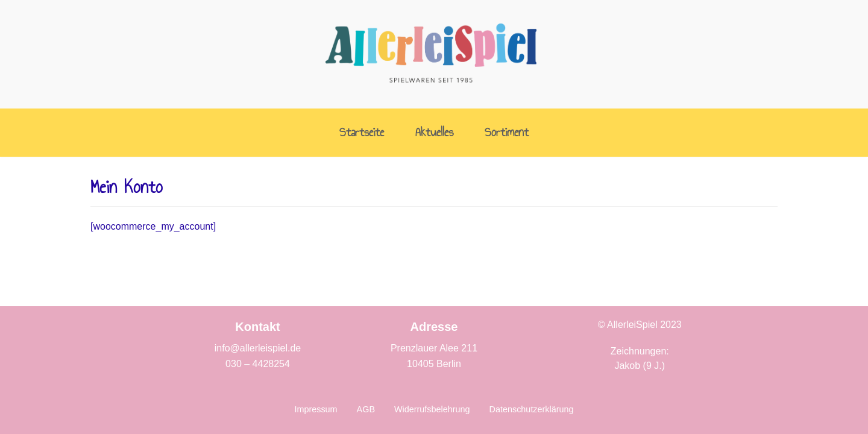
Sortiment (507, 133)
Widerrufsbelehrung (432, 409)
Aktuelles (434, 133)
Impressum (316, 409)
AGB (366, 409)
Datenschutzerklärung (532, 409)
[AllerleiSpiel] (431, 54)
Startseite (362, 133)
